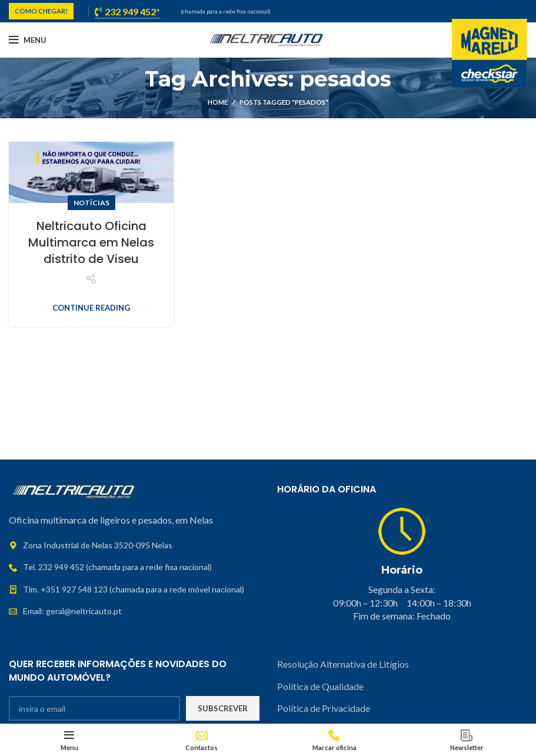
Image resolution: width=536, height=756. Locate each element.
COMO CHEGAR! (41, 11)
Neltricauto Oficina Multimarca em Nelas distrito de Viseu (91, 242)
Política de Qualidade (320, 686)
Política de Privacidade (324, 708)
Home (218, 102)
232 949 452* (127, 12)
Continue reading (91, 308)
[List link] (134, 567)
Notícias (91, 203)
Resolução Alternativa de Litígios (344, 664)
